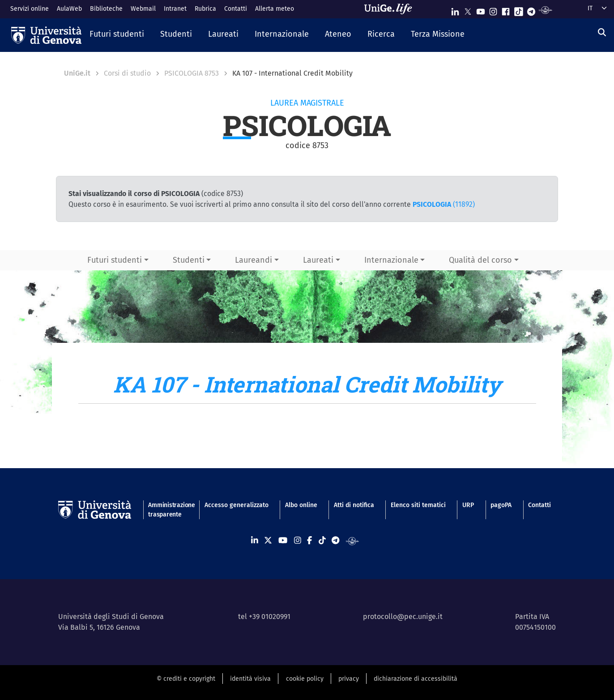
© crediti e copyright (186, 679)
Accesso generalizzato (237, 505)
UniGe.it (77, 73)
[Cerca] (602, 33)
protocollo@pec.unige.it (403, 617)
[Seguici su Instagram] (493, 10)
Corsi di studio (127, 73)
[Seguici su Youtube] (481, 10)
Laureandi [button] (254, 260)
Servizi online (30, 9)
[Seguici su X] (468, 10)
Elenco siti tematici (418, 505)
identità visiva (250, 679)
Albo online (301, 505)
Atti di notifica (354, 505)
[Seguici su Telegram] (531, 10)
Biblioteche (106, 9)
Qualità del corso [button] (480, 260)
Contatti (236, 9)
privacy (349, 679)
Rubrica (205, 9)
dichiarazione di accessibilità (416, 679)
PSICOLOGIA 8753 (192, 73)
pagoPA (501, 505)
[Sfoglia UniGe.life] (391, 9)
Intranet (175, 9)
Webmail (143, 9)
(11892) (444, 204)
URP (468, 505)
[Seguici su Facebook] (506, 10)
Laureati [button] (318, 260)
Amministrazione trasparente (168, 510)
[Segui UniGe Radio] (545, 10)
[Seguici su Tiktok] (519, 10)
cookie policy (305, 679)
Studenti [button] (189, 260)
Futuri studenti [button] (115, 260)
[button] (117, 35)
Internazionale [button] (391, 260)
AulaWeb (69, 9)
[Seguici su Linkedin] (455, 10)
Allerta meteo (275, 9)
